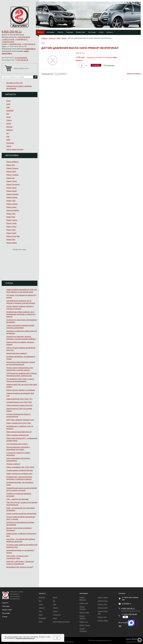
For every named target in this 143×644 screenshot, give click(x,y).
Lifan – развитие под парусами (17, 499)
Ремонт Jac (11, 178)
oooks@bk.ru (30, 49)
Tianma (9, 120)
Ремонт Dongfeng (13, 210)
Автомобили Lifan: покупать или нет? (20, 567)
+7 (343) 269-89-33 (28, 44)
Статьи (101, 32)
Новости (60, 32)
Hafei (8, 140)
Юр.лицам (6, 613)
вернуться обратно (134, 73)
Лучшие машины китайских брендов (19, 470)
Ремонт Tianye (12, 181)
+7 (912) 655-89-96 (129, 614)
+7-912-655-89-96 (22, 60)
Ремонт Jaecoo (12, 220)
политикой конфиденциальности (25, 638)
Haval (8, 117)
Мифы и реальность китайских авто (19, 474)
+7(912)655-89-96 (24, 37)
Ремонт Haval (11, 188)
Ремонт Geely (11, 233)
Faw (8, 136)
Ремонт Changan (12, 194)
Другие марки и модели (15, 149)
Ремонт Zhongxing (13, 184)
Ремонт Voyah (11, 223)
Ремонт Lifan (11, 230)
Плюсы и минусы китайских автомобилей (21, 514)
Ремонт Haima (12, 243)
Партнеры (70, 32)
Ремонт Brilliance (12, 162)
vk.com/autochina (21, 58)
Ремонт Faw (11, 240)
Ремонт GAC (11, 214)
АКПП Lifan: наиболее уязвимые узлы (20, 420)
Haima (9, 124)
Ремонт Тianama (12, 175)
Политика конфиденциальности (100, 640)
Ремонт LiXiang (12, 204)
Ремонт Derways (12, 168)
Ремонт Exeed (12, 191)
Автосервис (50, 32)
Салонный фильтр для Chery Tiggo (19, 402)
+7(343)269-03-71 (21, 39)
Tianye (9, 146)
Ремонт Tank (11, 201)
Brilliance (10, 130)
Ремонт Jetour (11, 207)
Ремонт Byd (11, 165)
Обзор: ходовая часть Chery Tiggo (19, 423)
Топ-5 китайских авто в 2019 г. (17, 444)
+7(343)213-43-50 (8, 39)
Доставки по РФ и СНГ (15, 83)
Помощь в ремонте (13, 464)
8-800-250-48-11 (12, 32)
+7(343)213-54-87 (8, 42)
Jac (8, 133)
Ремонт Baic (11, 217)
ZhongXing (10, 143)
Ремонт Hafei (11, 172)
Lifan (8, 107)
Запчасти (40, 32)
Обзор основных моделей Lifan (18, 435)
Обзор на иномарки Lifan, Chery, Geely (20, 467)
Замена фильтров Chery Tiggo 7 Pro (19, 399)
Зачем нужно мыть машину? (17, 353)
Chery (8, 101)
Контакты (110, 32)
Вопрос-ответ (81, 32)
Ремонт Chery (11, 227)
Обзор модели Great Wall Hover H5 (19, 432)
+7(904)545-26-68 (15, 44)
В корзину (96, 65)
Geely (8, 104)
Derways (9, 127)
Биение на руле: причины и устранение (21, 390)
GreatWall (10, 111)
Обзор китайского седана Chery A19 (19, 405)
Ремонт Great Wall (13, 236)
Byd (8, 114)
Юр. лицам (92, 32)
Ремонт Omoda (12, 197)
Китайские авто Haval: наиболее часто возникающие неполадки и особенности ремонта (21, 314)
